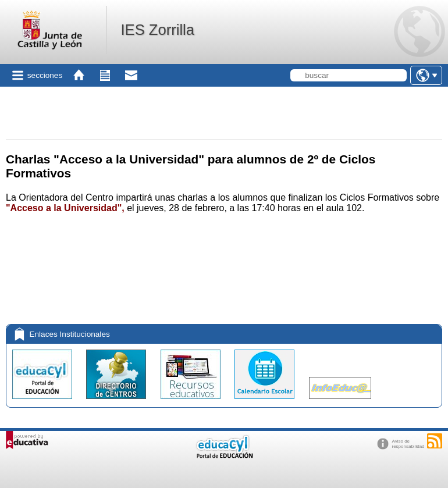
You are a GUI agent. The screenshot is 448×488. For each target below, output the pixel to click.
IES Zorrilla (157, 30)
